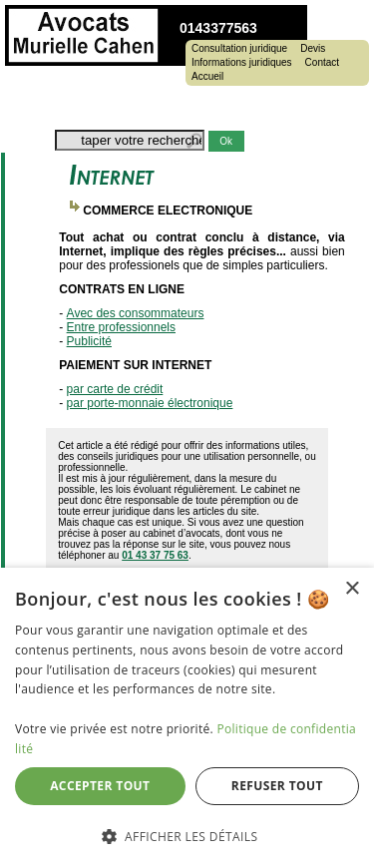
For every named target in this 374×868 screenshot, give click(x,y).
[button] (187, 836)
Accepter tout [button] (100, 786)
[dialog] (187, 718)
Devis (313, 49)
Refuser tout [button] (277, 786)
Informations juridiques (242, 63)
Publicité (89, 341)
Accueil (207, 77)
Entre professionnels (121, 327)
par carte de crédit (115, 389)
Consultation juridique (239, 49)
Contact (322, 63)
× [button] (352, 589)
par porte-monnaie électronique (150, 403)
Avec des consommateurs (136, 313)
